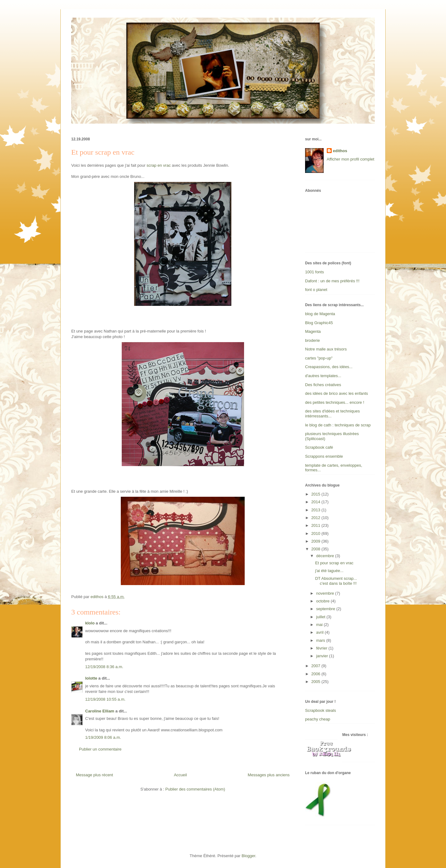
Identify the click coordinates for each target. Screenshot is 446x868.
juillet (321, 617)
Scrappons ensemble (324, 456)
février (322, 648)
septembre (326, 609)
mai (320, 625)
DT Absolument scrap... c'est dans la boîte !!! (336, 581)
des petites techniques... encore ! (335, 402)
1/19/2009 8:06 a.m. (103, 737)
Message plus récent (94, 775)
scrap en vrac (159, 165)
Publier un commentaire (100, 749)
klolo (90, 623)
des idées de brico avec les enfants (337, 393)
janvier (323, 656)
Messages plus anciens (269, 775)
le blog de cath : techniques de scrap (338, 425)
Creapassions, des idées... (329, 367)
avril (320, 632)
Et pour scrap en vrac (334, 563)
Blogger (248, 856)
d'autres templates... (323, 376)
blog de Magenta (320, 314)
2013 (316, 510)
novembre (326, 593)
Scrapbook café (319, 447)
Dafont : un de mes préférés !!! (332, 281)
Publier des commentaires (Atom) (195, 789)
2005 (316, 682)
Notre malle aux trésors (326, 349)
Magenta (313, 331)
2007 (316, 666)
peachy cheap (318, 719)
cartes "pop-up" (319, 358)
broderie (313, 340)
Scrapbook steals (321, 710)
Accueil (180, 775)
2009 (316, 541)
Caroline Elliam (100, 711)
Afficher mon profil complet (351, 159)
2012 (316, 518)
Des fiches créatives (323, 385)
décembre (326, 556)
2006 (316, 674)
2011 (316, 525)
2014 (316, 502)
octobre (324, 601)
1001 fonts (315, 272)
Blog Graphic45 (319, 323)
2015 (316, 494)
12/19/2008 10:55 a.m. (105, 699)
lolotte (91, 678)
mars (321, 640)
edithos (340, 151)
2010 (316, 533)
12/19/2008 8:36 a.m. (104, 667)
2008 (316, 549)
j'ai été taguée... (329, 571)
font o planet (316, 290)
